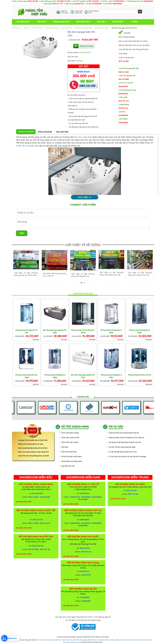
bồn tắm (40, 640)
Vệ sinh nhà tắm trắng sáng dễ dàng (122, 447)
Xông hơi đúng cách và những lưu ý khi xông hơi (126, 438)
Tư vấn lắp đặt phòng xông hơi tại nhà (123, 452)
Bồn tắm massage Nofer (83, 28)
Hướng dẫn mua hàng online (72, 461)
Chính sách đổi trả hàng (70, 433)
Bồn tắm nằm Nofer (102, 28)
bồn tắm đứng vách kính (53, 640)
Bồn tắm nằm (38, 28)
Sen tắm (101, 22)
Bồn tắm (41, 22)
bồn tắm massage (80, 640)
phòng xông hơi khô (107, 640)
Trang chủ (23, 22)
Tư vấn (134, 22)
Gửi (22, 233)
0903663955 (97, 523)
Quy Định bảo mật (68, 466)
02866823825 (75, 523)
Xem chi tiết (36, 339)
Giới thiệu (65, 447)
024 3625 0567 (38, 493)
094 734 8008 (94, 1)
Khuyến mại (118, 22)
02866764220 (75, 497)
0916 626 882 (45, 497)
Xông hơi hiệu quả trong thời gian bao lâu (124, 433)
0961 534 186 (45, 549)
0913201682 (83, 499)
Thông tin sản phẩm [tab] (26, 132)
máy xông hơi (136, 640)
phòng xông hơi (93, 640)
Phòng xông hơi (61, 22)
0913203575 (86, 523)
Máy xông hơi (83, 22)
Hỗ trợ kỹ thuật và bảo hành (71, 456)
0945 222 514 (38, 520)
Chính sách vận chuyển (70, 442)
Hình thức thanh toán (69, 452)
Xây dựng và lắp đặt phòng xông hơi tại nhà (125, 442)
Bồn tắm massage (52, 28)
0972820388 (97, 497)
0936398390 (86, 497)
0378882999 (97, 4)
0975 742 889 (33, 1)
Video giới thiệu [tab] (62, 132)
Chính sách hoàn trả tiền (70, 438)
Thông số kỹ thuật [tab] (45, 132)
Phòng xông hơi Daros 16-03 (140, 375)
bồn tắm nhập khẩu (83, 137)
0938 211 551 (133, 494)
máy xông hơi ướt (73, 642)
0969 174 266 (65, 1)
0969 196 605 (85, 548)
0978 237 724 (57, 4)
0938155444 (120, 1)
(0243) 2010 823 (38, 546)
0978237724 (79, 4)
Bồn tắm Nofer (67, 28)
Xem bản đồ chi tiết (24, 502)
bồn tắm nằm (67, 640)
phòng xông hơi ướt (123, 640)
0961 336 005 (132, 490)
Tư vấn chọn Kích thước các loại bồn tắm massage (127, 456)
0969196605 (118, 4)
